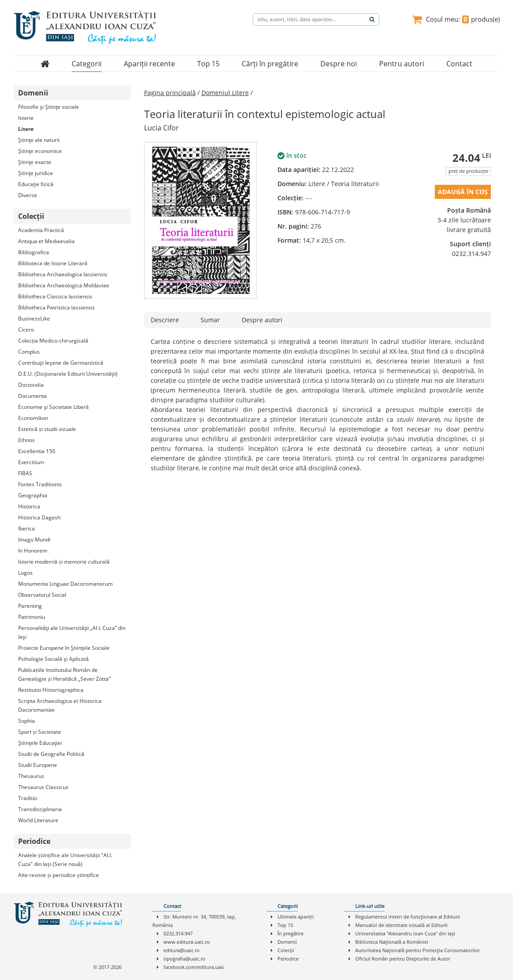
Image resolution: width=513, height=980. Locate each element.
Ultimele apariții (296, 917)
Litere (26, 129)
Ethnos (27, 440)
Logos (25, 573)
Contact (459, 64)
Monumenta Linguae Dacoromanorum (65, 584)
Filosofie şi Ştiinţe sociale (49, 107)
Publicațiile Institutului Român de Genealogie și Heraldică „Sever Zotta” (64, 674)
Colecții (286, 950)
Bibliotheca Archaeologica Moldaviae (64, 285)
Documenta (32, 396)
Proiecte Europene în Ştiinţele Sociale (64, 648)
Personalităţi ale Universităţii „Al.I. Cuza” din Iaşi (72, 632)
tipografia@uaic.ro (184, 959)
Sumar (210, 320)
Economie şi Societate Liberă (53, 407)
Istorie (26, 118)
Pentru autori (402, 64)
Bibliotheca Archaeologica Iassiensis (63, 274)
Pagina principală (170, 93)
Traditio (28, 798)
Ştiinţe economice (40, 151)
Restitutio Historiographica (51, 690)
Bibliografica (34, 252)
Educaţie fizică (36, 184)
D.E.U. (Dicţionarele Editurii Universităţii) (68, 374)
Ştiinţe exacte (35, 162)
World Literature (38, 820)
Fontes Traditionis (40, 484)
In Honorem (33, 551)
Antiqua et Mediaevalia (46, 241)
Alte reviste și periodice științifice (59, 875)
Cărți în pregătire (270, 64)
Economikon (33, 418)
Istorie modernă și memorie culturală (64, 562)
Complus (29, 352)
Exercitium (31, 462)
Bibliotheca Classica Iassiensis (55, 296)
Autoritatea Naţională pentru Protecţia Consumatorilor (418, 950)
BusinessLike (34, 318)
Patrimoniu (32, 617)
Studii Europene (38, 765)
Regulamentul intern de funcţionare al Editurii (408, 917)
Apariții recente (149, 64)
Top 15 (208, 64)
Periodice (288, 959)
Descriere (165, 320)
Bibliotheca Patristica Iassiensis (57, 307)
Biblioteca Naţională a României (392, 942)
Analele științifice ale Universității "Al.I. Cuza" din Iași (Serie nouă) (65, 860)
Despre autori (262, 320)
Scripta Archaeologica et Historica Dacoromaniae (60, 705)
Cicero (26, 330)
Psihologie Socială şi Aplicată (53, 659)
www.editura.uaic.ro (187, 942)
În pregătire (291, 933)
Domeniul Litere (225, 93)
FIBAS (25, 473)
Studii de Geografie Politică (51, 754)
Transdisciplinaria (40, 809)
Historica (29, 506)
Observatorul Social (42, 595)
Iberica (27, 528)
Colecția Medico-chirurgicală (53, 341)
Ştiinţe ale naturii (39, 140)
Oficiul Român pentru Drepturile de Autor (403, 959)
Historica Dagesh (39, 517)
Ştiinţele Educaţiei (40, 743)
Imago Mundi (34, 540)
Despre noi (339, 64)
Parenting (30, 606)
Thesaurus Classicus (43, 787)
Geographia (33, 495)
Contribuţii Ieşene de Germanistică (61, 363)
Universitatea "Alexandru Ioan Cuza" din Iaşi (405, 933)
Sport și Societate (40, 732)
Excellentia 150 (37, 451)
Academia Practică (41, 230)
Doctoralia (31, 385)
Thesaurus (31, 776)
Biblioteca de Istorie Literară (53, 263)
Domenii (287, 942)
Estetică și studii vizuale (47, 429)
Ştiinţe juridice (36, 173)
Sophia (27, 721)
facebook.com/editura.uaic (194, 967)
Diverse (28, 195)
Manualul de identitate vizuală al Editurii (401, 925)
